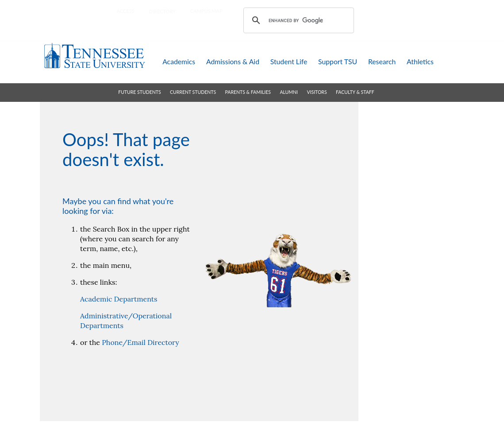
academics (179, 61)
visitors (317, 92)
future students (139, 92)
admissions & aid (233, 61)
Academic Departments (119, 299)
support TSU (338, 61)
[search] (297, 20)
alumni (289, 92)
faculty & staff (355, 92)
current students (193, 92)
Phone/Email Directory (140, 342)
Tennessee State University (95, 56)
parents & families (248, 92)
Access (126, 11)
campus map (206, 11)
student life (289, 61)
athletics (420, 61)
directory (162, 11)
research (382, 61)
